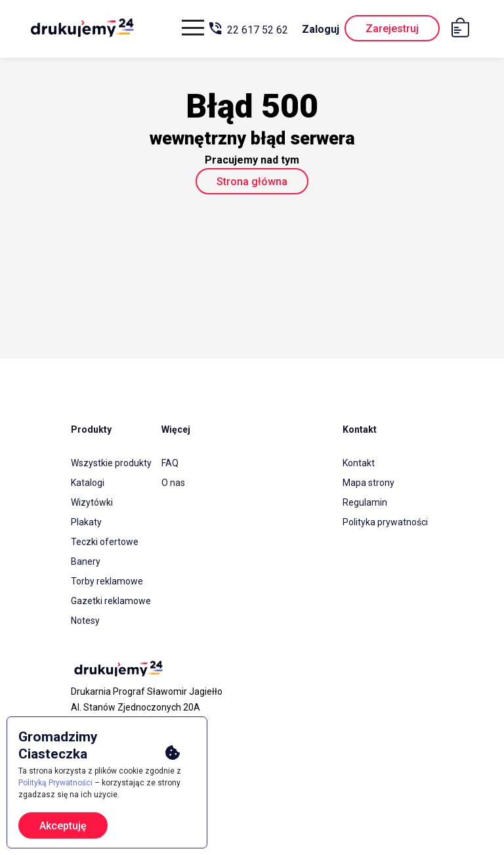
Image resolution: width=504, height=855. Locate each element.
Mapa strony (368, 483)
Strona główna (252, 182)
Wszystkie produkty (111, 463)
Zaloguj (321, 29)
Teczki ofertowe (105, 542)
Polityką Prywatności (55, 783)
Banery (86, 561)
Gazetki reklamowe (111, 601)
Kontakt (359, 463)
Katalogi (88, 483)
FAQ (170, 463)
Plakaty (86, 522)
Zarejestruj (392, 29)
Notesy (85, 621)
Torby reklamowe (107, 581)
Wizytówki (92, 502)
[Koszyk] (464, 30)
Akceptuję (63, 826)
